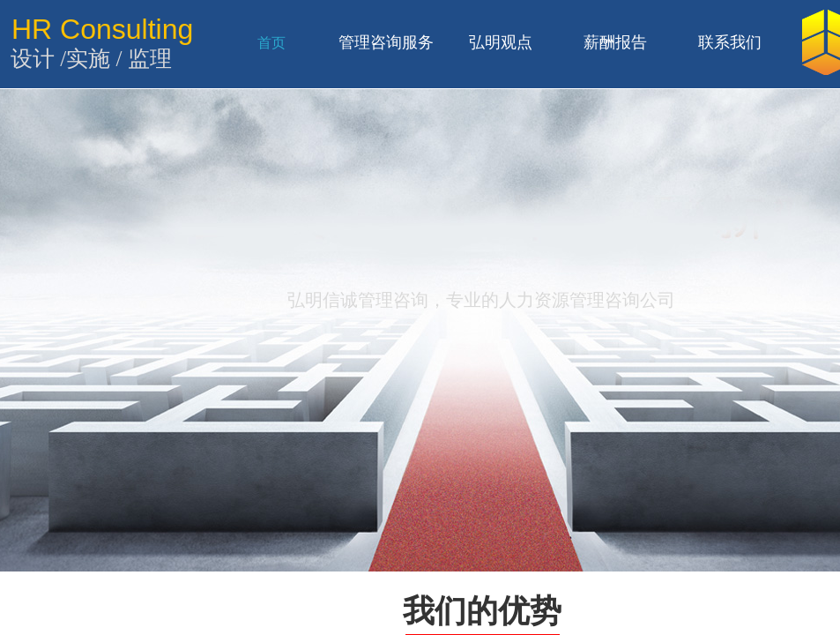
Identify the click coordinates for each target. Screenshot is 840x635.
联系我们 (730, 42)
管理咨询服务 (386, 42)
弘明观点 (501, 42)
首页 (271, 43)
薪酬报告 (615, 42)
